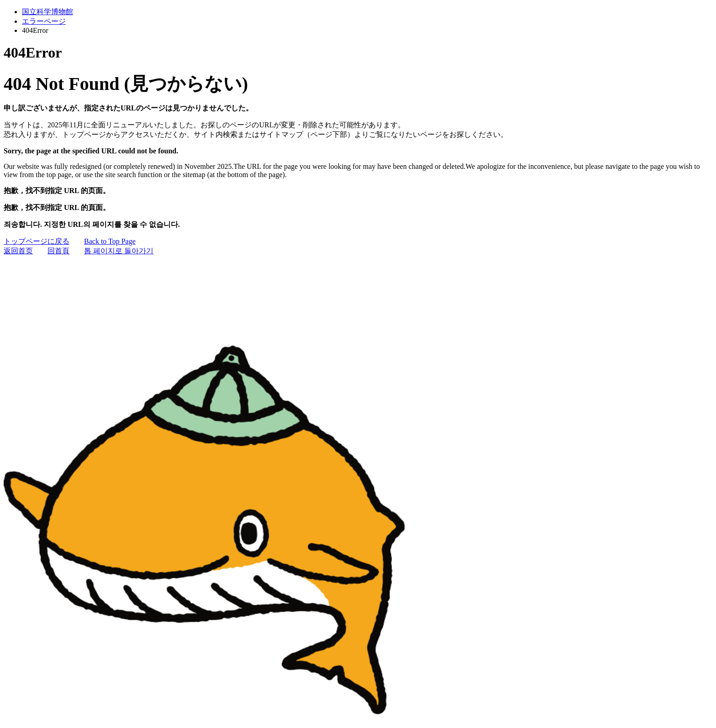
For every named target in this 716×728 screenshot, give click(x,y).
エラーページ (44, 21)
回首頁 (58, 251)
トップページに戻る (37, 241)
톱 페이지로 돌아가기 (119, 251)
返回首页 (18, 251)
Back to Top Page (110, 241)
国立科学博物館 (47, 12)
